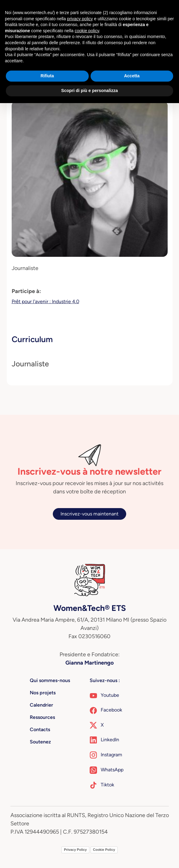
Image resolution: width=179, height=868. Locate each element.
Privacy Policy (75, 850)
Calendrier (41, 705)
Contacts (40, 729)
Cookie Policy (104, 850)
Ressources (42, 717)
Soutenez (40, 742)
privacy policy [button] (80, 19)
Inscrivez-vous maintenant (89, 514)
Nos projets (43, 693)
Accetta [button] (132, 76)
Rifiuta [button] (47, 76)
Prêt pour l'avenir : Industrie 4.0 (45, 301)
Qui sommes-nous (50, 680)
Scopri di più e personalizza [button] (89, 91)
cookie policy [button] (87, 31)
